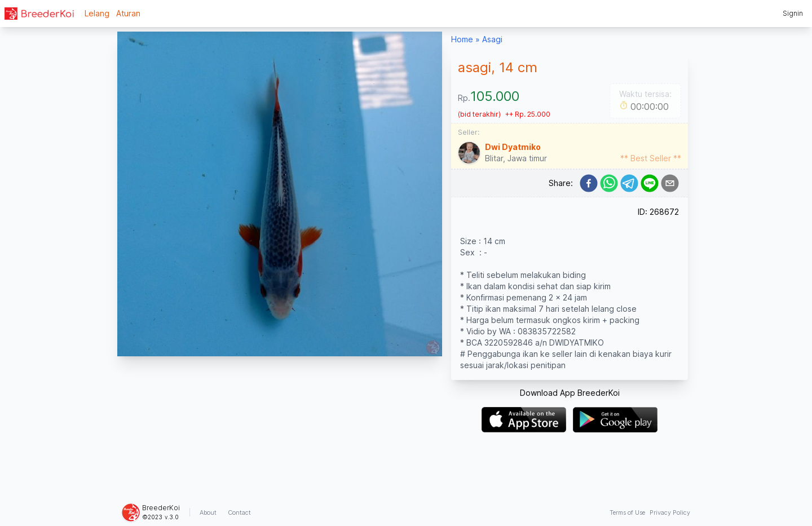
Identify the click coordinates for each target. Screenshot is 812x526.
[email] (670, 183)
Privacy (670, 512)
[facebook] (589, 183)
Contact (239, 512)
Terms (627, 512)
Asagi (492, 39)
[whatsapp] (609, 183)
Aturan (128, 13)
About (208, 512)
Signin (793, 13)
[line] (650, 183)
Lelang (97, 13)
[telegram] (629, 183)
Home (462, 39)
